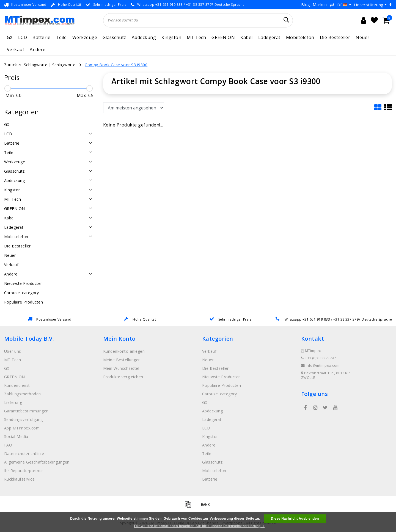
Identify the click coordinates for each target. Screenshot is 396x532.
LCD (23, 37)
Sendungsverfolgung (24, 419)
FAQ (8, 445)
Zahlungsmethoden (23, 394)
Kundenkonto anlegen (124, 351)
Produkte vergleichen (123, 377)
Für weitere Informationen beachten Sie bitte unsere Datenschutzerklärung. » (200, 526)
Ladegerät (269, 37)
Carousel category (219, 394)
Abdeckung (144, 37)
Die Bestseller (335, 37)
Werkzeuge (85, 37)
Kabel (246, 37)
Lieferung (13, 402)
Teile (61, 37)
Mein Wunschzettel (121, 368)
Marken (320, 5)
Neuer (362, 37)
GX (10, 37)
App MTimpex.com (22, 428)
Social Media (16, 436)
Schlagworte (64, 65)
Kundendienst (17, 385)
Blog (306, 5)
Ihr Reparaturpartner (24, 471)
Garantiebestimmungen (26, 411)
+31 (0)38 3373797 (318, 358)
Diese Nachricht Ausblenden (295, 519)
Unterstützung (369, 5)
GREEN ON (223, 37)
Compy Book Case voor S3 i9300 (116, 65)
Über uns (13, 351)
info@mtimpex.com (320, 366)
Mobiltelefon (300, 37)
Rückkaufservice (19, 479)
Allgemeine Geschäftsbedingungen (37, 462)
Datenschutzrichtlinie (24, 454)
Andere (38, 49)
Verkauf (16, 49)
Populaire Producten (222, 385)
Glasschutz (114, 37)
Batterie (41, 37)
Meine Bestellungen (122, 360)
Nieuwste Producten (222, 377)
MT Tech (196, 37)
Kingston (171, 37)
